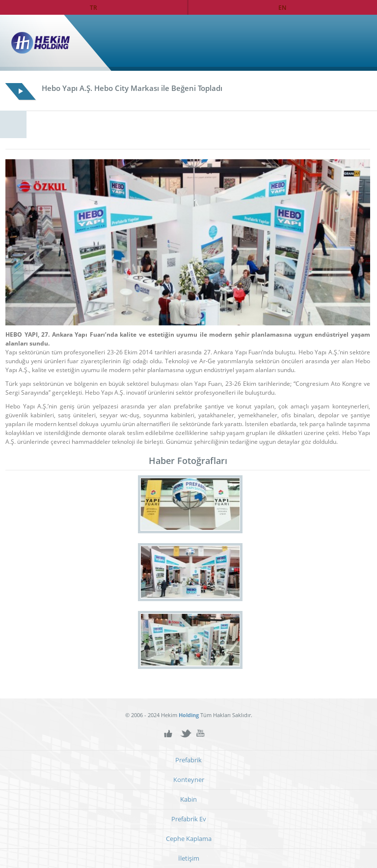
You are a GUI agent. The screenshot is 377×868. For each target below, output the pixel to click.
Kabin (188, 799)
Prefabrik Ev (189, 819)
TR (94, 7)
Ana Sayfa (349, 43)
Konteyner (189, 780)
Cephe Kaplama (189, 839)
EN (282, 7)
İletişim (189, 858)
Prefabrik (188, 760)
